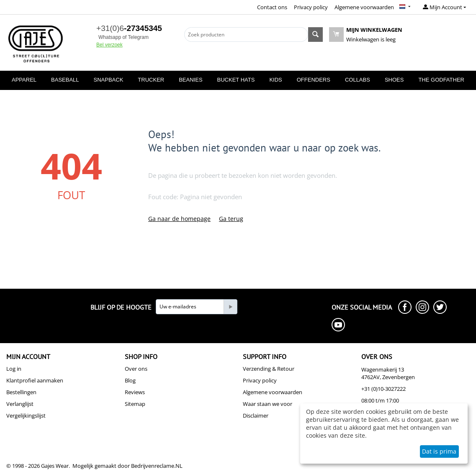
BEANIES (190, 80)
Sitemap (135, 404)
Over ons (136, 369)
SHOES (394, 80)
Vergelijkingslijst (26, 416)
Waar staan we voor (268, 404)
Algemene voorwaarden (364, 7)
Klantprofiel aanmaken (35, 380)
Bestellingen (21, 392)
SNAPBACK (109, 80)
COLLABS (358, 80)
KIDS (275, 80)
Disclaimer (256, 416)
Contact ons (272, 7)
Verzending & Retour (269, 369)
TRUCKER (151, 80)
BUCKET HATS (236, 80)
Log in (14, 369)
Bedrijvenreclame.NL (157, 466)
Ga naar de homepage (179, 219)
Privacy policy (311, 7)
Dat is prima (439, 451)
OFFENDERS (314, 80)
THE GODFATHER (441, 80)
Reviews (135, 392)
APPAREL (24, 80)
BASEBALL (65, 80)
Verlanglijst (20, 404)
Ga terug (231, 219)
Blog (130, 380)
